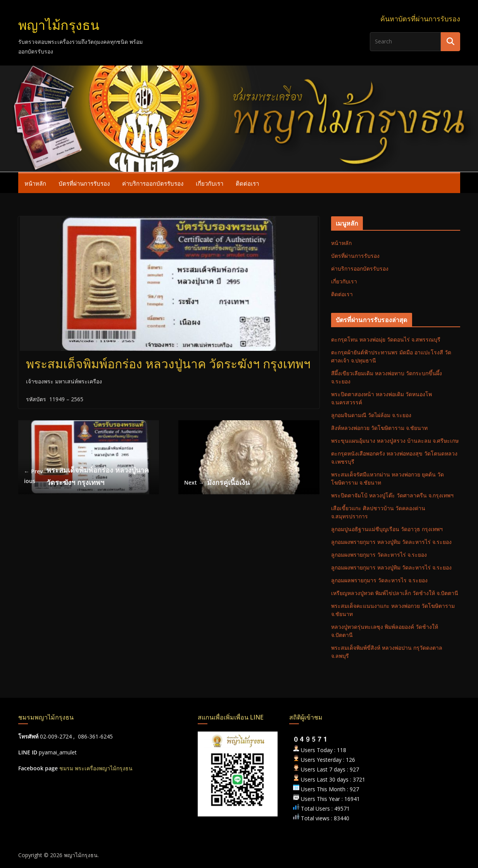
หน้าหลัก (35, 183)
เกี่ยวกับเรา (210, 183)
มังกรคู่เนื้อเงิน (217, 482)
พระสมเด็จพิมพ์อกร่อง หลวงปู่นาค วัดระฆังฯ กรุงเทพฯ (87, 476)
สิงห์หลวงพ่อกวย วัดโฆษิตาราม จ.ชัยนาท (379, 428)
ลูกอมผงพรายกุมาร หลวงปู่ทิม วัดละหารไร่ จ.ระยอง (391, 542)
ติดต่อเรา (247, 183)
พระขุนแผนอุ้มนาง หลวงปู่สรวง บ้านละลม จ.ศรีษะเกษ (395, 441)
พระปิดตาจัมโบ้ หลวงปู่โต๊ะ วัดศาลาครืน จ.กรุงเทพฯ (392, 495)
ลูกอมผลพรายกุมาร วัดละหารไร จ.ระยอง (379, 580)
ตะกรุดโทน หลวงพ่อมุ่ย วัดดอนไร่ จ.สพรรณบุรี (386, 339)
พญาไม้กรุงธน (59, 25)
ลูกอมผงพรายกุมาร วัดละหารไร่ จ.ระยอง (379, 555)
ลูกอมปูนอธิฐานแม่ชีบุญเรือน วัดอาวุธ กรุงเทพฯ (387, 529)
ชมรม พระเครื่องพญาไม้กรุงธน (96, 768)
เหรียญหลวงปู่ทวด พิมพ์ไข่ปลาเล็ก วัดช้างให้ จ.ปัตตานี (395, 593)
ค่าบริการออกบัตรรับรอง (153, 183)
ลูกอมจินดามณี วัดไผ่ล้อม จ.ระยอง (371, 415)
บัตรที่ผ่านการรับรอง (84, 183)
